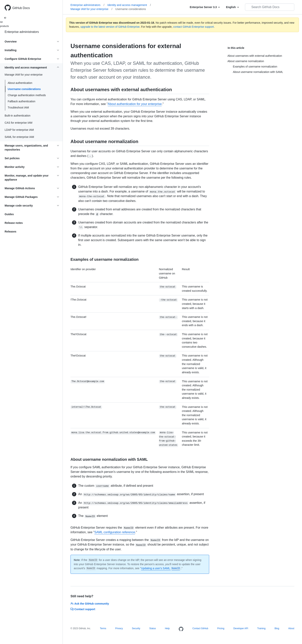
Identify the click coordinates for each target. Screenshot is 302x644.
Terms (103, 628)
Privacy (119, 628)
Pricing (221, 628)
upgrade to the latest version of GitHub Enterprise (110, 27)
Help (167, 628)
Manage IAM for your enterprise (91, 9)
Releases (10, 232)
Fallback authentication (21, 101)
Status (153, 628)
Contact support (83, 609)
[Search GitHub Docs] (270, 7)
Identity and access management (129, 5)
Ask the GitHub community (90, 604)
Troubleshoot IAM (18, 107)
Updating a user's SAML (161, 568)
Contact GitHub (200, 628)
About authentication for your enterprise (135, 104)
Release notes (14, 223)
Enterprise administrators (22, 32)
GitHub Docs (21, 8)
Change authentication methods (27, 95)
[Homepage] (181, 629)
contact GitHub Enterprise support (193, 27)
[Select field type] (205, 7)
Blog (277, 628)
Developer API (241, 628)
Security (136, 628)
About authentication (20, 83)
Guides (9, 214)
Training (261, 628)
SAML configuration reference (115, 532)
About (291, 628)
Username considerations (24, 89)
